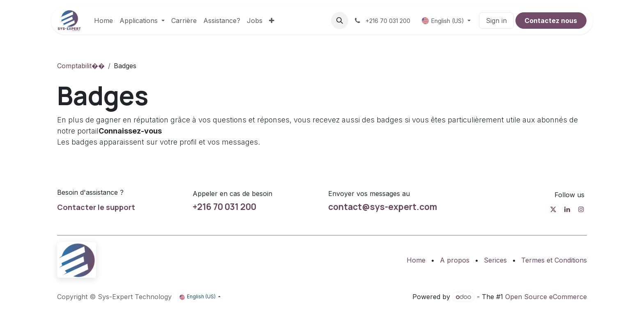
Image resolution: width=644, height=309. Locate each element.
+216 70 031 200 (224, 207)
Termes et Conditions (554, 260)
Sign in (496, 21)
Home (416, 260)
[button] (340, 21)
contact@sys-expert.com (383, 207)
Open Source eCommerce (546, 297)
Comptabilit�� (81, 66)
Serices (495, 260)
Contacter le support (96, 207)
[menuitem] (103, 21)
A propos (455, 260)
